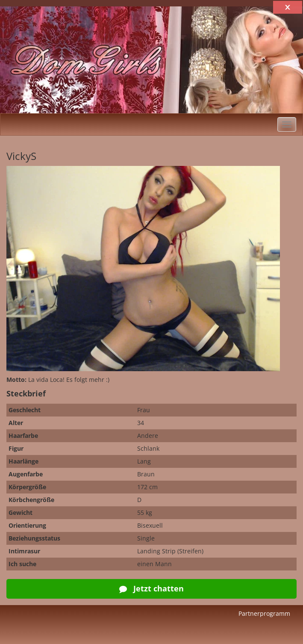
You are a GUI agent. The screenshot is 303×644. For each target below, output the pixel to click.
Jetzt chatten (151, 588)
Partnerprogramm (264, 613)
